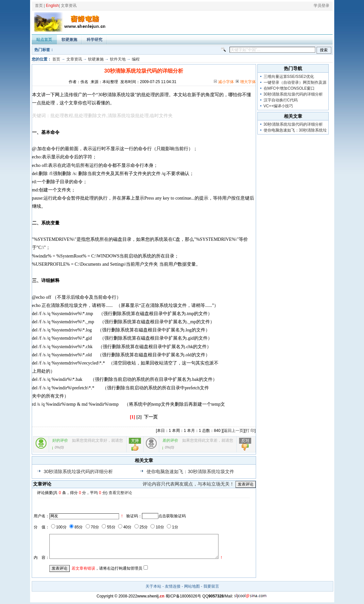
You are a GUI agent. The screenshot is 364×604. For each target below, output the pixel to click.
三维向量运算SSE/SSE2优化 (289, 77)
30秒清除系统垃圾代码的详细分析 (78, 471)
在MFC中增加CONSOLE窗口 (289, 88)
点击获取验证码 (172, 516)
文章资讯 (69, 6)
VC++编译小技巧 (278, 106)
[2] (139, 417)
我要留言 (211, 586)
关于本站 (153, 586)
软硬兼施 (69, 40)
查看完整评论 (120, 493)
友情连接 (173, 586)
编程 (136, 59)
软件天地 (118, 59)
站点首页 (44, 40)
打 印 (250, 431)
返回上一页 (234, 431)
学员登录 (321, 6)
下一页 (151, 417)
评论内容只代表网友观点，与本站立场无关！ (188, 484)
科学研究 (95, 40)
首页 (39, 6)
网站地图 (192, 586)
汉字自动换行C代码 (281, 100)
